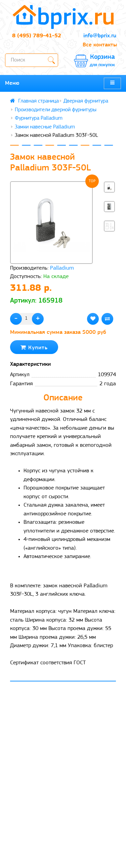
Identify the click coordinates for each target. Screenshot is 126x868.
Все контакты (100, 45)
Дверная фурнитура (86, 101)
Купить (34, 347)
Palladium (62, 268)
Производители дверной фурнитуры (56, 110)
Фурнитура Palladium (39, 118)
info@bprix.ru (100, 36)
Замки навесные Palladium (45, 127)
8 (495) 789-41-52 (37, 36)
